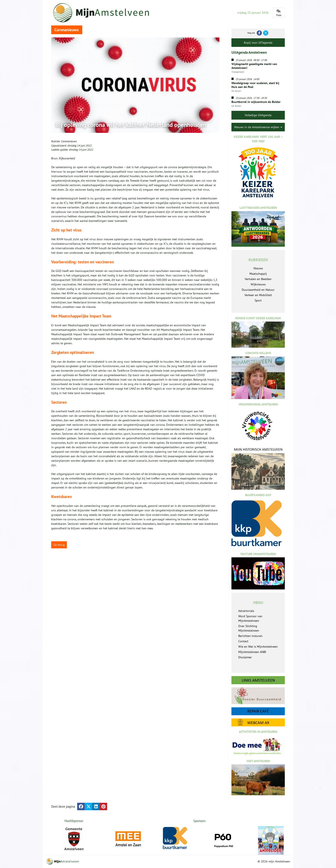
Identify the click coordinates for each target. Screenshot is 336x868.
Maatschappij (258, 274)
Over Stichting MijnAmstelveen (249, 628)
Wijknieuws (258, 284)
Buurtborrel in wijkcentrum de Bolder (256, 102)
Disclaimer (245, 657)
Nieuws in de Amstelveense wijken (258, 127)
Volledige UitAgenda (258, 115)
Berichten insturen (250, 636)
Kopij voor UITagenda (258, 43)
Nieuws (258, 268)
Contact (243, 641)
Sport (258, 300)
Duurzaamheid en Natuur (258, 290)
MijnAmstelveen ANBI (252, 652)
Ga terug (59, 545)
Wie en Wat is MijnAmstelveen (258, 647)
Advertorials (246, 611)
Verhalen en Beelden (258, 279)
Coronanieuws (69, 141)
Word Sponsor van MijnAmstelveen (250, 618)
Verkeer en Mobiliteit (258, 295)
